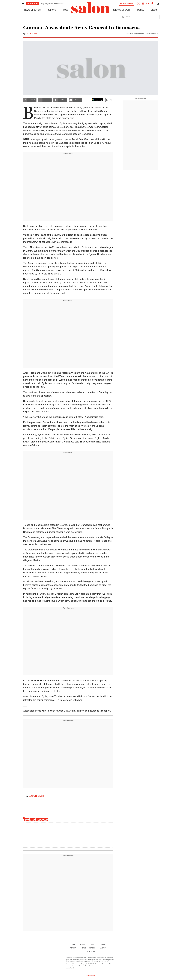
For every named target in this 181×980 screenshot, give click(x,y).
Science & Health (122, 10)
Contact (103, 945)
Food (66, 10)
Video (154, 10)
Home (72, 945)
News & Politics (32, 10)
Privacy (73, 948)
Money (141, 10)
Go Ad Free (91, 952)
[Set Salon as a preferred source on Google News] (98, 100)
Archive (103, 948)
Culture (52, 10)
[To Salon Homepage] (90, 8)
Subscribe (32, 4)
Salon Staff (31, 34)
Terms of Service (88, 948)
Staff (92, 945)
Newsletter (126, 4)
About (83, 945)
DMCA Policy (91, 976)
